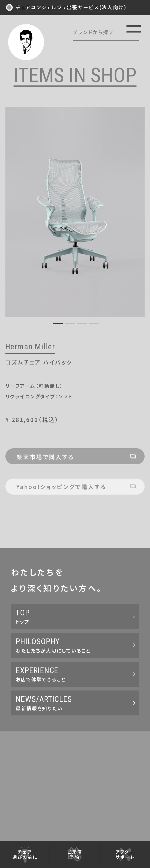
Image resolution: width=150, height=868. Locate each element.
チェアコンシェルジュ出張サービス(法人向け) (71, 7)
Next (138, 211)
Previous (12, 211)
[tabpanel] (75, 212)
